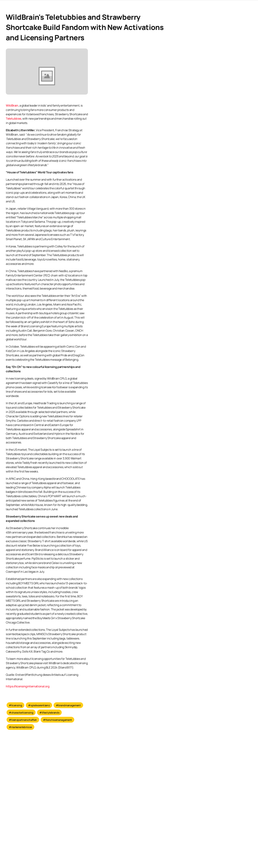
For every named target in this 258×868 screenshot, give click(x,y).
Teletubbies (14, 119)
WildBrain (12, 105)
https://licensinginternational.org (28, 686)
